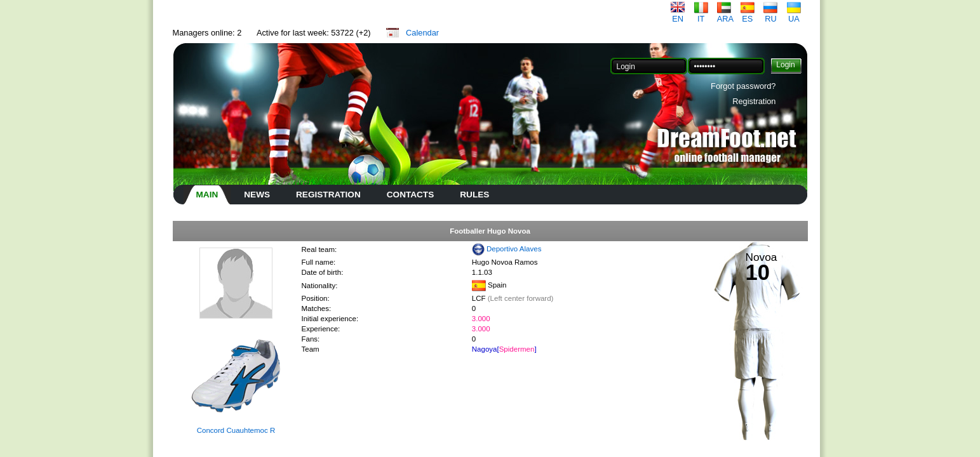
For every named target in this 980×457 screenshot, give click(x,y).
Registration (754, 101)
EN (678, 15)
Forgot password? (743, 86)
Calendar (422, 33)
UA (794, 15)
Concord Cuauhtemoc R (236, 430)
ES (748, 15)
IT (701, 15)
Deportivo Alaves (514, 249)
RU (770, 15)
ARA (725, 15)
